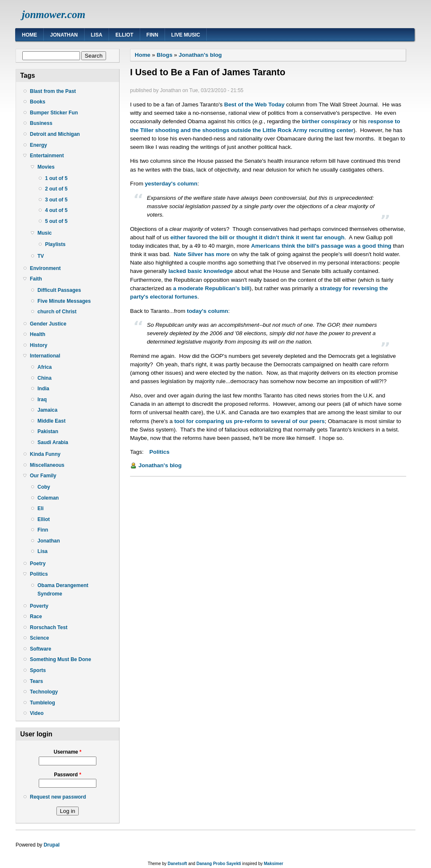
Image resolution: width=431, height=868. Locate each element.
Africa (45, 367)
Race (36, 617)
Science (39, 638)
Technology (44, 692)
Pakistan (48, 431)
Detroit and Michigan (55, 134)
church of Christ (57, 312)
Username (67, 752)
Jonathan (64, 35)
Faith (36, 279)
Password (68, 775)
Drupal (52, 845)
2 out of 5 (56, 189)
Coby (44, 487)
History (39, 345)
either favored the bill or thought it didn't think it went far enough (258, 237)
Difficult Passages (59, 290)
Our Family (43, 476)
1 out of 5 (56, 178)
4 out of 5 (56, 210)
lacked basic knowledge (201, 271)
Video (37, 713)
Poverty (39, 606)
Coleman (48, 498)
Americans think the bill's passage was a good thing (321, 246)
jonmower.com (54, 15)
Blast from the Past (53, 91)
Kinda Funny (45, 454)
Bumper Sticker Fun (54, 113)
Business (41, 123)
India (43, 389)
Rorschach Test (49, 627)
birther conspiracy (326, 121)
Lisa (97, 35)
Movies (46, 167)
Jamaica (47, 410)
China (44, 378)
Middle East (52, 421)
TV (41, 256)
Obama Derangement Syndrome (63, 590)
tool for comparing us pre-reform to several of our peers (250, 421)
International (45, 356)
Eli (41, 508)
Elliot (124, 35)
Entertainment (47, 156)
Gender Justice (48, 324)
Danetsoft (177, 864)
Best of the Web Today (254, 105)
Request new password (58, 797)
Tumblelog (43, 703)
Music (45, 233)
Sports (38, 670)
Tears (36, 681)
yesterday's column (171, 184)
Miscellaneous (47, 465)
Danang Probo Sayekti (219, 864)
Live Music (186, 35)
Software (41, 649)
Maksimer (274, 864)
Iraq (42, 400)
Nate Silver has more (202, 254)
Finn (152, 35)
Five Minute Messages (64, 301)
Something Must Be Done (60, 659)
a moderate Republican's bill (211, 288)
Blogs (164, 55)
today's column (208, 311)
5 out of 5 (56, 221)
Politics (39, 574)
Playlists (55, 244)
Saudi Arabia (53, 442)
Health (38, 334)
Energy (39, 145)
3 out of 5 (56, 200)
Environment (45, 268)
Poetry (38, 564)
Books (38, 102)
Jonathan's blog (201, 55)
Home (29, 35)
